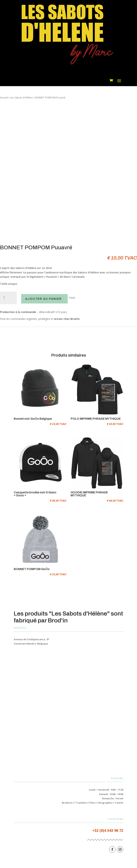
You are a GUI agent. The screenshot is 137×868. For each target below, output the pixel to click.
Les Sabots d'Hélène (21, 97)
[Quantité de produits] (8, 298)
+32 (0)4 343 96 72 (108, 831)
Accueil (4, 97)
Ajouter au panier (43, 299)
